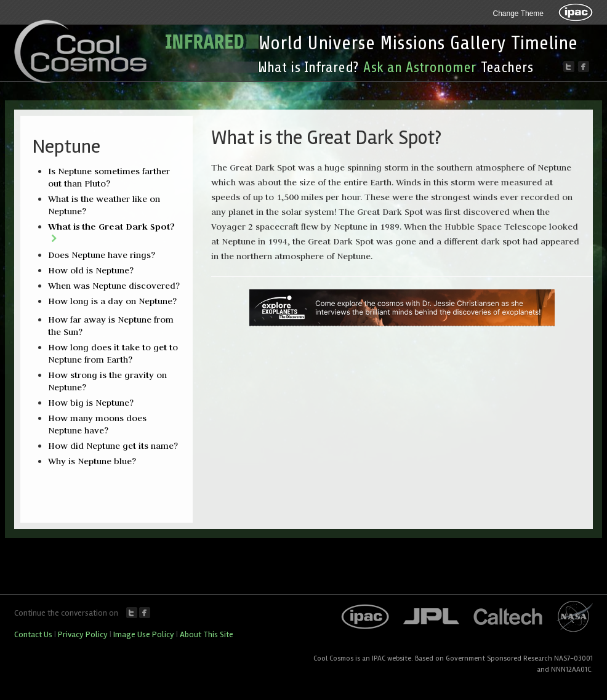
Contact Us (33, 634)
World (280, 43)
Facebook (145, 613)
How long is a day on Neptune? (112, 301)
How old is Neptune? (91, 270)
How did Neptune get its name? (113, 446)
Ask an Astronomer (420, 67)
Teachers (507, 67)
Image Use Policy (144, 634)
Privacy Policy (83, 634)
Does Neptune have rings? (102, 255)
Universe (341, 43)
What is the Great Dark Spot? (111, 226)
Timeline (544, 43)
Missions (412, 43)
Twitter (132, 613)
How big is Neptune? (91, 403)
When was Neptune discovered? (114, 286)
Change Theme (519, 14)
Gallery (478, 43)
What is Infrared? (308, 67)
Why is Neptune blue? (92, 461)
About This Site (207, 634)
